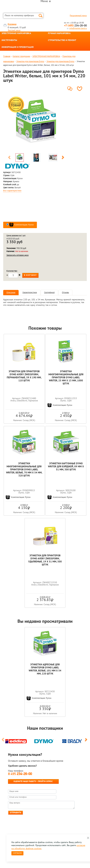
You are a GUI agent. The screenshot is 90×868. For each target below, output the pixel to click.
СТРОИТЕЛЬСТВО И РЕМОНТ (62, 41)
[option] (36, 124)
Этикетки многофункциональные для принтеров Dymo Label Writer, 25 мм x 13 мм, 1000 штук (66, 378)
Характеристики (30, 293)
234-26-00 (75, 26)
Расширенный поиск (78, 16)
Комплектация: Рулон (21, 225)
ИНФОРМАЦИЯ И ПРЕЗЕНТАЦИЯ (18, 47)
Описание (11, 293)
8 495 (20, 774)
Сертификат (49, 293)
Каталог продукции (21, 56)
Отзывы (65, 293)
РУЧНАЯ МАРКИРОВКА (59, 34)
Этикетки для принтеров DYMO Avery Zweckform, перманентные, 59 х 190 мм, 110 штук (24, 376)
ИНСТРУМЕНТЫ (9, 41)
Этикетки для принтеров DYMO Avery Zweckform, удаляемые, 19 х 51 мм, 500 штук (45, 560)
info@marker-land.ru (78, 28)
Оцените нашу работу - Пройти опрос (33, 781)
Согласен (17, 853)
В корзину (30, 275)
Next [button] (63, 158)
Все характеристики (12, 191)
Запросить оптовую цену (17, 255)
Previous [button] (9, 158)
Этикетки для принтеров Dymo (30, 62)
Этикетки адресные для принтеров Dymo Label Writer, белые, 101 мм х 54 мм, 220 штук (45, 669)
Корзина (12, 24)
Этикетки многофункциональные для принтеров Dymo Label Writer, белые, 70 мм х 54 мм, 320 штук (24, 470)
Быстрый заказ (14, 30)
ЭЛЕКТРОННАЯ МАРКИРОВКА (16, 34)
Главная (7, 56)
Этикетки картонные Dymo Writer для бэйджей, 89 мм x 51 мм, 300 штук (66, 467)
